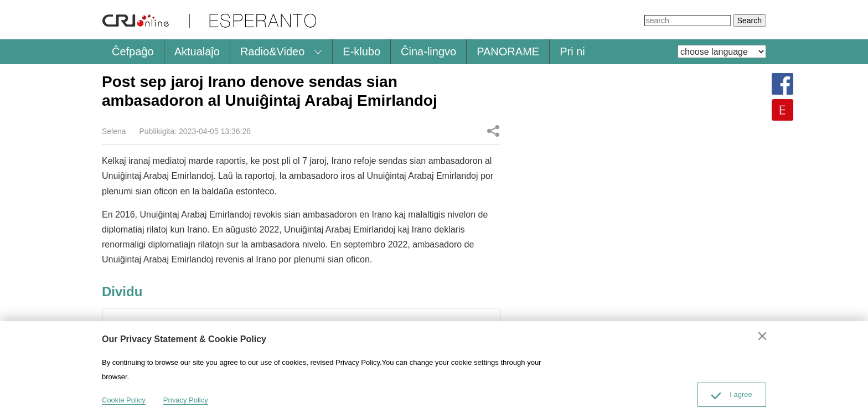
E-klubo (361, 51)
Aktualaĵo (197, 51)
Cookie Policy (124, 400)
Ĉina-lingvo (428, 51)
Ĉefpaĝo (133, 51)
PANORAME (508, 51)
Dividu (493, 131)
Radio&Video (272, 51)
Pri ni (572, 51)
